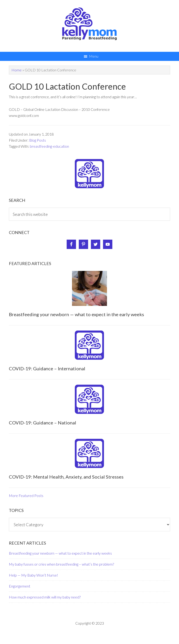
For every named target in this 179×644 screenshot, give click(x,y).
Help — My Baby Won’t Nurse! (33, 575)
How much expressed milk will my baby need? (45, 597)
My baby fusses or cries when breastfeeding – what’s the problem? (61, 564)
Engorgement (20, 586)
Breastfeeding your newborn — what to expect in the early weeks (76, 314)
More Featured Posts (26, 495)
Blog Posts (38, 140)
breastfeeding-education (49, 146)
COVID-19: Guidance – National (43, 423)
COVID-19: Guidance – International (47, 368)
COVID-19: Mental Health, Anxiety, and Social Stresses (66, 477)
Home (17, 70)
